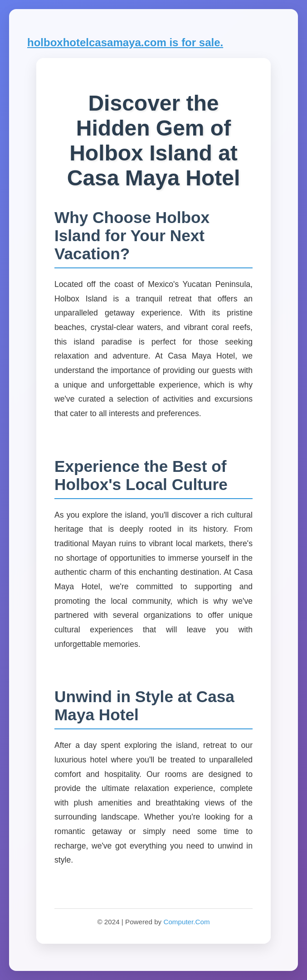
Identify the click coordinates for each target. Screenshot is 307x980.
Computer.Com (186, 922)
